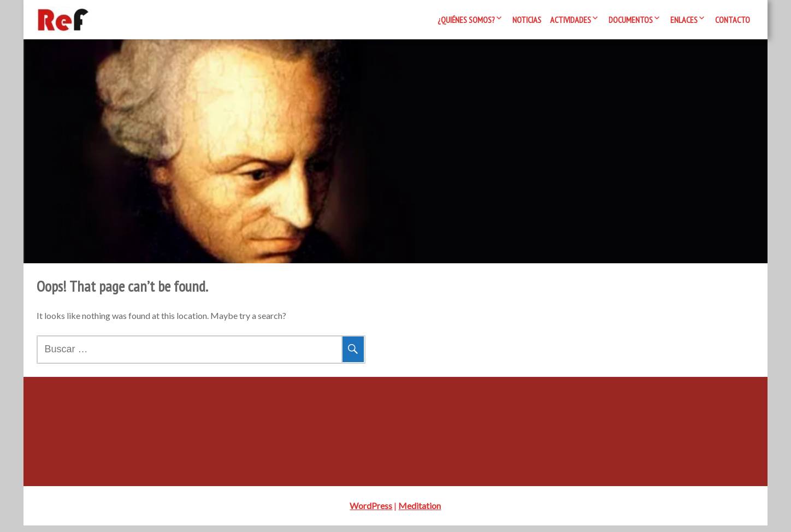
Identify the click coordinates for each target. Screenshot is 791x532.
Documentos (631, 20)
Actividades (571, 20)
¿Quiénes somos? (466, 20)
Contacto (733, 20)
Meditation (420, 512)
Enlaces (684, 20)
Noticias (527, 20)
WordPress (371, 512)
